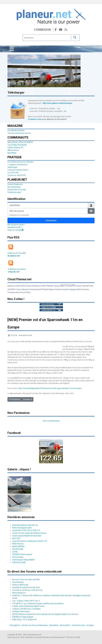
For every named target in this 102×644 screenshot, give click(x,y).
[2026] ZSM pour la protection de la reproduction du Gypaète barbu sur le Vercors (45, 614)
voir (58, 109)
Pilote (28, 292)
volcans (57, 286)
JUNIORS (11, 289)
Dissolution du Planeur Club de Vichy (27, 590)
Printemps (36, 286)
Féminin (58, 289)
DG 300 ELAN (18, 549)
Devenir (22, 292)
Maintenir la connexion (20, 215)
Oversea (85, 289)
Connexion (42, 30)
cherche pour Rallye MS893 (23, 560)
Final (91, 286)
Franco (19, 289)
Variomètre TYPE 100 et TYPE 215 (26, 530)
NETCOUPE (68, 286)
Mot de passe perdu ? (16, 225)
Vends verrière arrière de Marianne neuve (29, 533)
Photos (28, 286)
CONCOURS (20, 286)
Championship (13, 292)
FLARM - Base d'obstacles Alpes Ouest (28, 606)
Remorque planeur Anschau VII (25, 525)
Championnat (35, 289)
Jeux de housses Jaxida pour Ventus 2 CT (30, 541)
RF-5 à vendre (18, 557)
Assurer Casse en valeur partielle (26, 579)
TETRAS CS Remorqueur (22, 554)
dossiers (65, 289)
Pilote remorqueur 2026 (22, 528)
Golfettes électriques (21, 612)
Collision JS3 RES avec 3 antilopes (26, 609)
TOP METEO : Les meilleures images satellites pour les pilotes (38, 604)
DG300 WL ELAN (19, 562)
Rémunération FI (19, 593)
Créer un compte (15, 230)
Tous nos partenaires (51, 421)
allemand (25, 289)
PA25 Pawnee (18, 544)
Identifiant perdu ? (15, 227)
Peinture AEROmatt (20, 585)
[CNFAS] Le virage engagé (23, 617)
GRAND (86, 286)
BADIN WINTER (18, 546)
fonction (79, 286)
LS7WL (15, 552)
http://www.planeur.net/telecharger (57, 103)
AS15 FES (16, 538)
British (79, 289)
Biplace (52, 289)
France (45, 289)
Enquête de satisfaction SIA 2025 (26, 588)
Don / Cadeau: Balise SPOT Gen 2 (26, 601)
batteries (11, 286)
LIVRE (43, 286)
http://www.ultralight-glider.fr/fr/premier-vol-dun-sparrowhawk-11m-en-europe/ (50, 388)
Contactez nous (35, 119)
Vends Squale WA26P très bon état (27, 536)
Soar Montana (18, 582)
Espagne (73, 289)
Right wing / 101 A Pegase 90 (24, 620)
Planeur (50, 286)
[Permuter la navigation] (12, 49)
